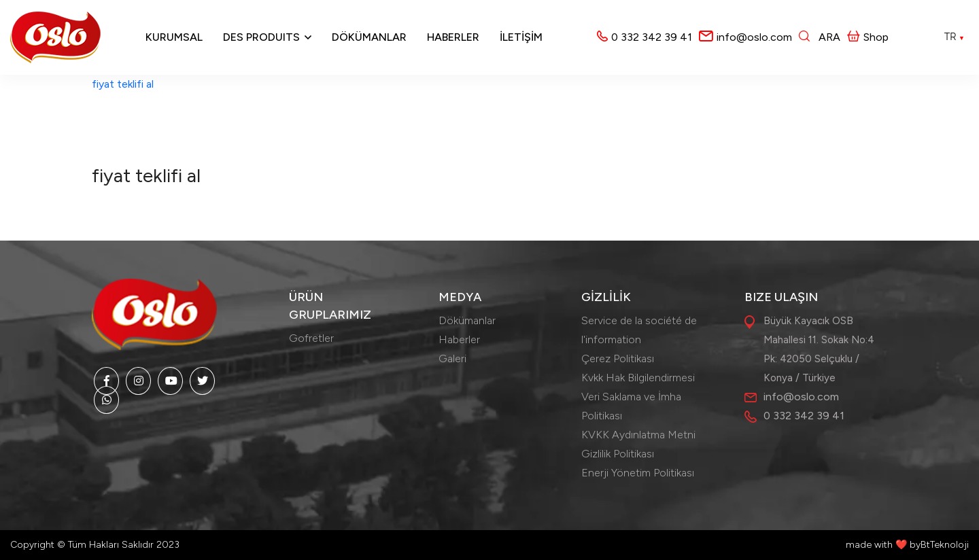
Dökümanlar (369, 37)
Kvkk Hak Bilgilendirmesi (638, 378)
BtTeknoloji (945, 545)
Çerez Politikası (618, 358)
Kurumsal (174, 37)
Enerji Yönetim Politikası (638, 473)
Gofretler (311, 338)
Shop (868, 37)
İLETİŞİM (521, 37)
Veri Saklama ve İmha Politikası (631, 406)
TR (955, 37)
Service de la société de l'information (639, 330)
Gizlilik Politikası (618, 454)
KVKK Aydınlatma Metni (638, 435)
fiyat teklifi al (123, 84)
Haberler (453, 37)
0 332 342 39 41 (652, 37)
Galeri (452, 358)
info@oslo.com (754, 37)
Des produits (261, 37)
